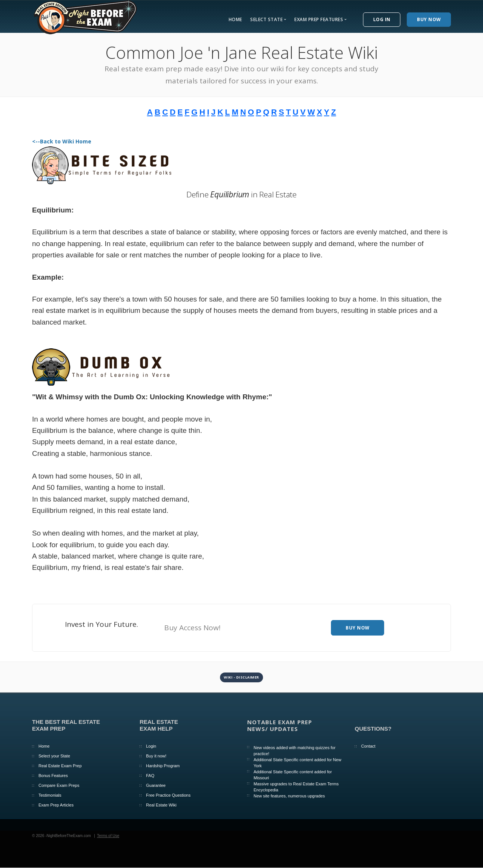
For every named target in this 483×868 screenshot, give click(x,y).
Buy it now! (156, 756)
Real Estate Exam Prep (60, 766)
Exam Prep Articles (56, 805)
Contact (368, 746)
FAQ (150, 776)
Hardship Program (163, 766)
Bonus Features (53, 776)
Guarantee (156, 785)
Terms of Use (108, 836)
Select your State (54, 756)
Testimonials (50, 795)
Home (235, 19)
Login (151, 746)
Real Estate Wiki (161, 805)
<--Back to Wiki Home (62, 141)
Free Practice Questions (168, 795)
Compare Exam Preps (59, 785)
